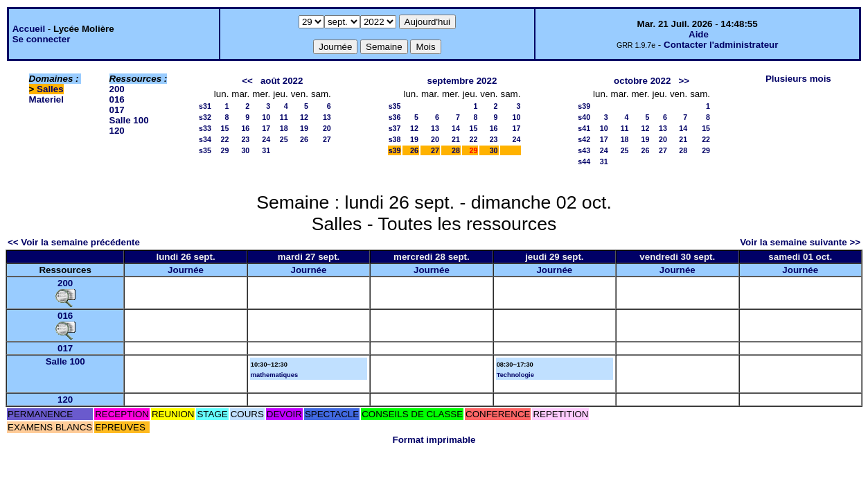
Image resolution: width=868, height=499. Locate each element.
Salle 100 (129, 120)
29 (224, 150)
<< (247, 81)
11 (284, 117)
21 (456, 139)
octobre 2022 (642, 81)
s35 (205, 150)
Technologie (515, 375)
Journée (186, 270)
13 (327, 117)
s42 (584, 139)
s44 (584, 161)
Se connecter (42, 39)
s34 (205, 139)
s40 (584, 117)
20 (327, 128)
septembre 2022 (462, 81)
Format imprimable (434, 440)
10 (266, 117)
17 (266, 128)
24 (266, 139)
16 (245, 128)
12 (304, 117)
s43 (584, 150)
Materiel (46, 99)
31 (266, 150)
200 (117, 89)
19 (304, 128)
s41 (584, 128)
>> (684, 81)
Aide (699, 34)
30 (245, 150)
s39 (395, 150)
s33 (205, 128)
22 (224, 139)
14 (456, 128)
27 (327, 139)
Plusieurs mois (798, 79)
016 (117, 99)
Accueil (29, 29)
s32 (205, 117)
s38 (395, 139)
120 (117, 131)
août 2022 (282, 81)
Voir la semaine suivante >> (800, 242)
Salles (50, 89)
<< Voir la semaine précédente (74, 242)
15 (224, 128)
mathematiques (274, 375)
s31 (205, 106)
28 (456, 150)
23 (245, 139)
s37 (395, 128)
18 (284, 128)
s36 (395, 117)
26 (304, 139)
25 (284, 139)
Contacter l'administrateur (721, 45)
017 (117, 110)
